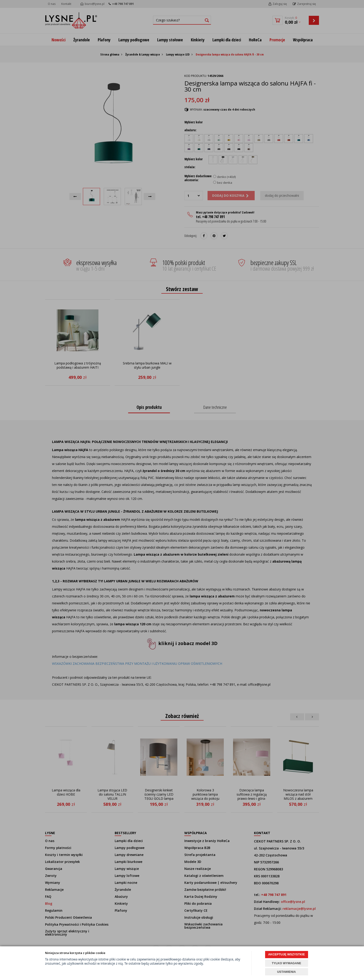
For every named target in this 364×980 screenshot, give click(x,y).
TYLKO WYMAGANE (286, 963)
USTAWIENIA (287, 972)
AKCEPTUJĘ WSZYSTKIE (286, 954)
